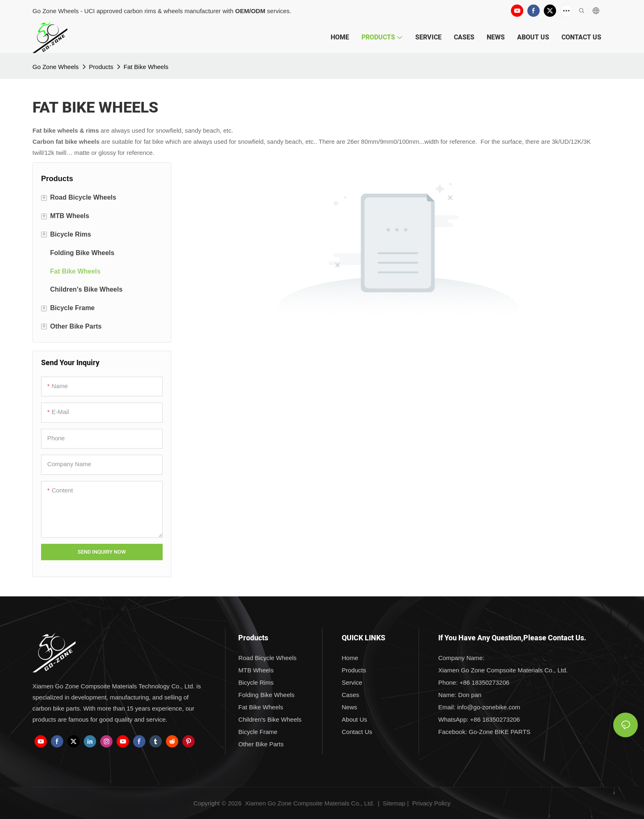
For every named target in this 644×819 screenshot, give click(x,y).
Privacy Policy (431, 803)
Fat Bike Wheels (146, 67)
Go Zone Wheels (56, 67)
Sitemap (393, 803)
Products (101, 67)
